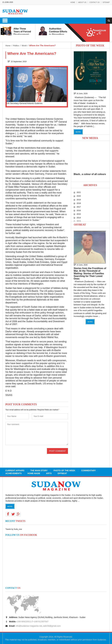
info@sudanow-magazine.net (29, 626)
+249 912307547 (41, 622)
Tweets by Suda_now (14, 529)
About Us (82, 2)
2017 (79, 207)
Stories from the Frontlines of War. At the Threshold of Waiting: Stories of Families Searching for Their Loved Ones (90, 273)
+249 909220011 (24, 622)
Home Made (34, 473)
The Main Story (39, 470)
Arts (49, 473)
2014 (79, 218)
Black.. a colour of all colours (90, 174)
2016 (79, 210)
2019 (79, 200)
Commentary (89, 470)
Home (73, 2)
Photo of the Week (64, 470)
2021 (79, 192)
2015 (79, 214)
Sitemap (106, 2)
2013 (79, 221)
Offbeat (80, 225)
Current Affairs (15, 470)
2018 (79, 203)
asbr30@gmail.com (52, 626)
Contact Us (95, 2)
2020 (79, 196)
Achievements (14, 473)
